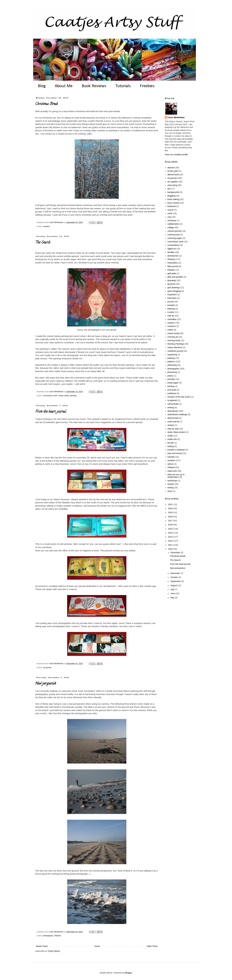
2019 (171, 512)
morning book (174, 340)
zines (170, 491)
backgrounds (173, 192)
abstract (171, 168)
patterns (171, 362)
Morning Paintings (176, 344)
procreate (172, 390)
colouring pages (175, 238)
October (174, 577)
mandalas (172, 319)
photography (48, 936)
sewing (171, 407)
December (175, 553)
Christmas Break (46, 104)
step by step (173, 429)
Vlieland (57, 936)
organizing (172, 355)
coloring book (174, 235)
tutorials (171, 457)
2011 (171, 545)
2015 (171, 529)
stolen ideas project (176, 432)
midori (170, 330)
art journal (47, 668)
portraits (171, 379)
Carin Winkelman (176, 117)
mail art (171, 316)
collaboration (173, 224)
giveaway (172, 280)
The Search (43, 243)
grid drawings (174, 288)
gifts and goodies (175, 277)
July (173, 589)
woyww (171, 484)
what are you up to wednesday (176, 476)
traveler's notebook (176, 450)
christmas (172, 220)
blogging (171, 196)
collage (171, 227)
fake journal (173, 266)
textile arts (172, 439)
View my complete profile (176, 155)
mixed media (64, 396)
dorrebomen (173, 256)
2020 (171, 508)
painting (73, 396)
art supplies (173, 182)
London (171, 312)
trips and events (175, 453)
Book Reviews (94, 86)
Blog (42, 86)
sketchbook (173, 411)
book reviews (174, 203)
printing (171, 386)
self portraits (173, 404)
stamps (171, 425)
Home (97, 946)
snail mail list (173, 422)
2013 (171, 537)
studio (170, 436)
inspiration (172, 294)
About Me (64, 86)
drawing (171, 259)
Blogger (128, 973)
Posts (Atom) (54, 951)
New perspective (46, 684)
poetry (170, 376)
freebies (171, 270)
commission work (50, 396)
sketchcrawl (173, 418)
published (172, 393)
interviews (172, 298)
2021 (171, 504)
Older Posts (152, 946)
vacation (46, 226)
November (175, 573)
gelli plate (172, 273)
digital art (172, 249)
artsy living (172, 185)
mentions (172, 326)
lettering (171, 309)
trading (171, 446)
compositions (174, 245)
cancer (171, 210)
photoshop (172, 372)
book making (173, 199)
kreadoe (171, 305)
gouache (171, 284)
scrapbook (172, 400)
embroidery (173, 263)
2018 (171, 517)
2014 (171, 533)
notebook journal (175, 351)
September (176, 581)
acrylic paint (173, 171)
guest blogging (174, 291)
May (173, 598)
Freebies (147, 86)
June (173, 593)
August (174, 585)
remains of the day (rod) (179, 397)
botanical (172, 206)
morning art (173, 337)
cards (170, 213)
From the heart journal (51, 412)
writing (170, 488)
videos (170, 464)
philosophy (172, 365)
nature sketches (175, 347)
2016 (171, 525)
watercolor (172, 471)
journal (171, 302)
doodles (171, 252)
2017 (171, 521)
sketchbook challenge (177, 414)
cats (169, 217)
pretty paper (173, 383)
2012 (171, 541)
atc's (170, 189)
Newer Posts (42, 946)
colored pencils (174, 231)
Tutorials (123, 86)
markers (171, 323)
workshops (172, 481)
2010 (171, 549)
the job (171, 443)
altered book (173, 175)
